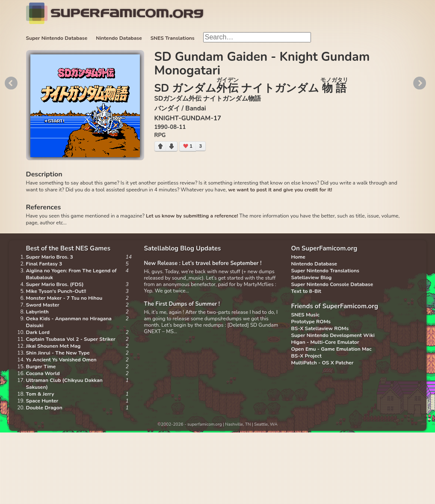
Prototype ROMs (311, 322)
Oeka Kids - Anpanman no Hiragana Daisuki (69, 322)
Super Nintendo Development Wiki (333, 335)
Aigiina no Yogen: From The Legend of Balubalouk (71, 274)
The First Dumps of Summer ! (182, 304)
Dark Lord (38, 332)
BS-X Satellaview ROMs (320, 328)
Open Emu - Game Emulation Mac (331, 349)
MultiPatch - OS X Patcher (323, 363)
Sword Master (43, 305)
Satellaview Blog (312, 277)
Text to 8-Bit (306, 291)
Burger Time (41, 367)
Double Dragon (44, 408)
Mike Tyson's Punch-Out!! (56, 291)
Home (298, 257)
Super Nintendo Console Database (332, 284)
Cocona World (43, 373)
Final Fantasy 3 (44, 264)
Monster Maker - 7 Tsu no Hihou (64, 298)
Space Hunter (42, 401)
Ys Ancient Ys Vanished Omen (61, 360)
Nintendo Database (119, 38)
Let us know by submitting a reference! (192, 216)
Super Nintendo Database (57, 38)
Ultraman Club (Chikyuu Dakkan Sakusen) (64, 384)
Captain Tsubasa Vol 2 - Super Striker (71, 339)
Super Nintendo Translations (325, 271)
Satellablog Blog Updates (183, 248)
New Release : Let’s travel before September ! (203, 263)
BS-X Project (306, 356)
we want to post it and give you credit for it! (280, 190)
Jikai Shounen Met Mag (53, 346)
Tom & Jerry (40, 394)
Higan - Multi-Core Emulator (325, 342)
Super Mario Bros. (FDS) (55, 284)
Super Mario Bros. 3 (50, 257)
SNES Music (305, 315)
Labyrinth (37, 312)
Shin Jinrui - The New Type (58, 353)
